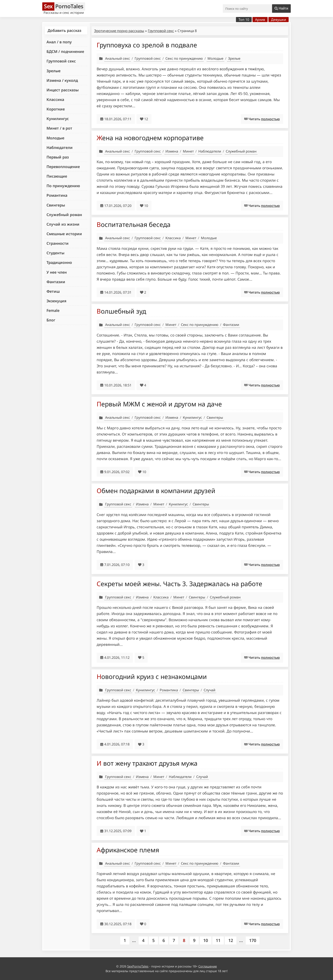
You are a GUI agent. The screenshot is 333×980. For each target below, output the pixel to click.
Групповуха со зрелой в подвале (147, 45)
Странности (58, 243)
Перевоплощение (63, 167)
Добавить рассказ (64, 30)
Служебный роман (64, 215)
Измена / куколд (62, 80)
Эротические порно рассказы (119, 31)
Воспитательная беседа (134, 224)
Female (53, 310)
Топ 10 (244, 20)
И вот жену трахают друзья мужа (147, 763)
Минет (188, 151)
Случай (210, 690)
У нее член (57, 272)
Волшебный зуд (121, 311)
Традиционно (59, 262)
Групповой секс (61, 61)
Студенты (55, 253)
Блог (51, 320)
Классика (55, 99)
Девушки (279, 20)
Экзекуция (56, 301)
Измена (172, 151)
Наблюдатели (60, 147)
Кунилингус (58, 119)
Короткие (56, 109)
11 (218, 940)
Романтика (57, 195)
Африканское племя (128, 850)
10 (206, 940)
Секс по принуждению (184, 58)
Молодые (55, 138)
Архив (260, 20)
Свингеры (56, 205)
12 (231, 940)
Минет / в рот (59, 128)
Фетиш (53, 291)
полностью (270, 119)
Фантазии (56, 282)
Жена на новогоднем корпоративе (150, 138)
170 (253, 940)
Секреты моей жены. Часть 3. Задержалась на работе (179, 584)
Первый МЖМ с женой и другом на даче (159, 404)
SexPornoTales (138, 966)
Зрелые (54, 71)
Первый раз (58, 157)
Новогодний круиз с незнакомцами (152, 677)
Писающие (57, 176)
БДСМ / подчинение (65, 51)
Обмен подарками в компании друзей (156, 491)
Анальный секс (118, 58)
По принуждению (63, 186)
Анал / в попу (59, 42)
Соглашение (208, 966)
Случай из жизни (63, 224)
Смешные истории (64, 234)
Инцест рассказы (63, 90)
